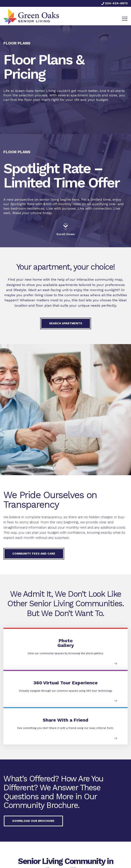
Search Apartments (66, 323)
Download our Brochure (33, 821)
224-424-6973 (115, 3)
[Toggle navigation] (125, 19)
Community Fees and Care (34, 553)
